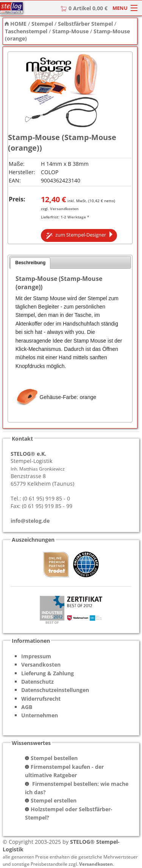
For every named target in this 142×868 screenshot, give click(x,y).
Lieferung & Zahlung (48, 673)
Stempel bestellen (54, 758)
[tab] (30, 263)
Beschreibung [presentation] (30, 263)
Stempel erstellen (54, 800)
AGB (27, 707)
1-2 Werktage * (75, 217)
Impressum (36, 656)
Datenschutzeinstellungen (55, 690)
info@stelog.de (30, 521)
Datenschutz (37, 682)
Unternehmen (40, 715)
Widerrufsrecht (41, 699)
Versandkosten (64, 209)
